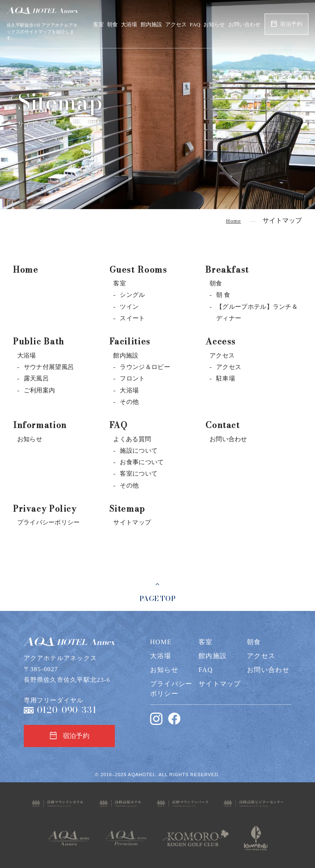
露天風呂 (36, 378)
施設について (139, 450)
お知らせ (214, 24)
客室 (98, 24)
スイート (132, 318)
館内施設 (151, 24)
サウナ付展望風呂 (49, 367)
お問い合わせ (244, 24)
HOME (161, 642)
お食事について (142, 462)
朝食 (112, 24)
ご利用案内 (40, 390)
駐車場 (226, 378)
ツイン (129, 306)
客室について (139, 473)
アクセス (176, 24)
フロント (132, 378)
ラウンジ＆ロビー (145, 367)
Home (26, 270)
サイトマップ (132, 522)
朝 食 (223, 295)
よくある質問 (132, 439)
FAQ (195, 24)
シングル (132, 295)
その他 (129, 402)
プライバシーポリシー (49, 522)
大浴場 (129, 24)
